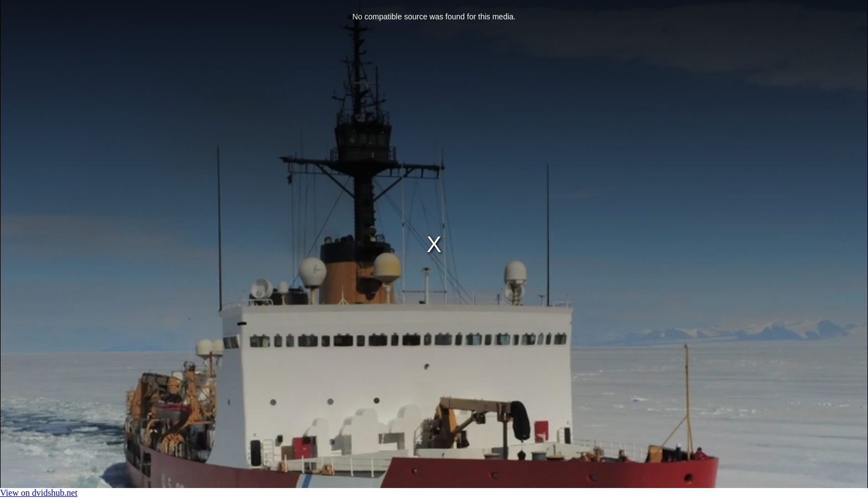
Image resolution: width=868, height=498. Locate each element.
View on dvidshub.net (39, 493)
